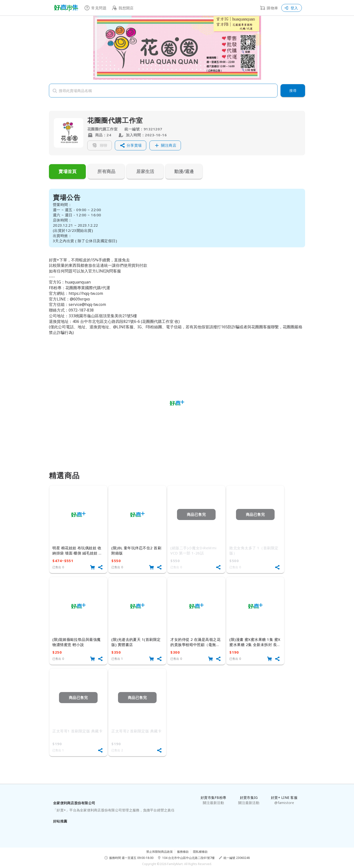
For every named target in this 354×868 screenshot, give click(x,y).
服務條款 (183, 852)
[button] (131, 145)
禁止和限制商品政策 (160, 852)
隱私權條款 (200, 852)
